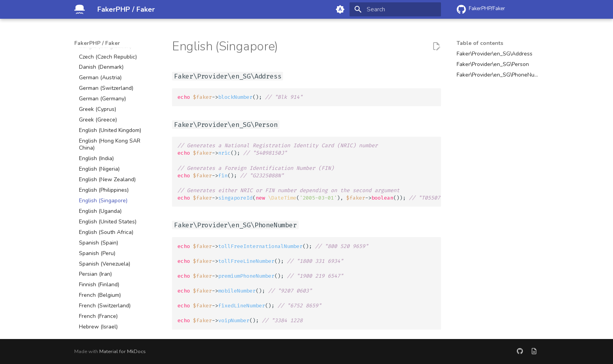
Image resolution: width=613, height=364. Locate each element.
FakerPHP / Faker (97, 43)
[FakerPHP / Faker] (80, 9)
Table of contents (480, 43)
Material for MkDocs (123, 352)
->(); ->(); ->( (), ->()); (309, 171)
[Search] (395, 9)
